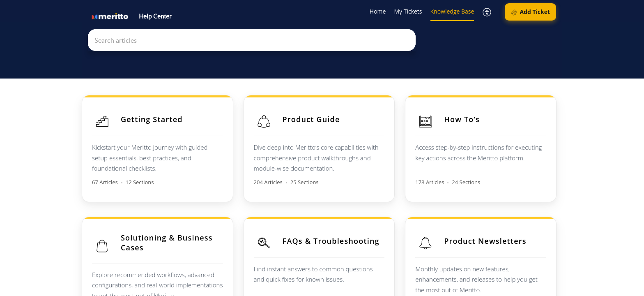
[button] (487, 12)
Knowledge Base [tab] (452, 11)
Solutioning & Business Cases (167, 240)
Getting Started (152, 119)
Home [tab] (378, 11)
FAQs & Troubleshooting (334, 238)
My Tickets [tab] (408, 11)
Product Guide (314, 119)
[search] (252, 40)
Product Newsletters (491, 238)
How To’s (468, 119)
